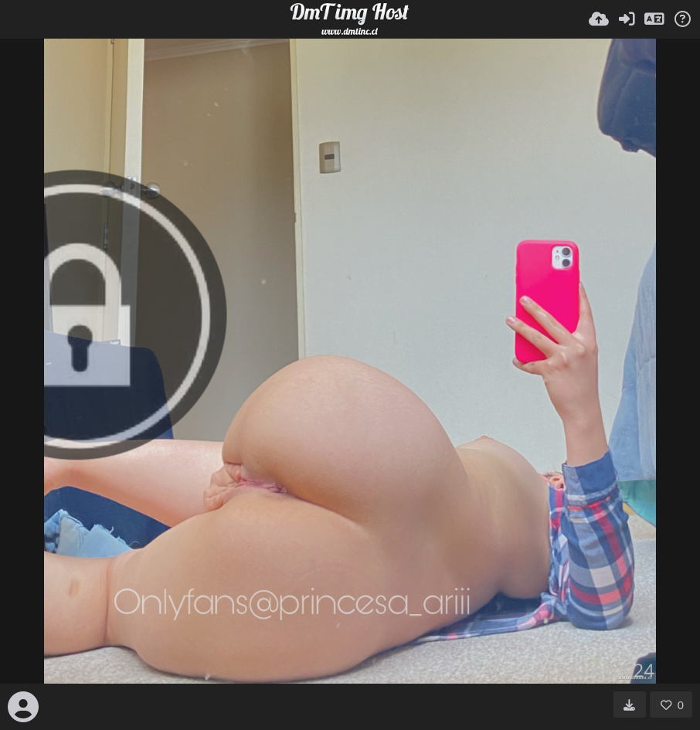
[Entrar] (627, 19)
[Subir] (599, 19)
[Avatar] (23, 707)
